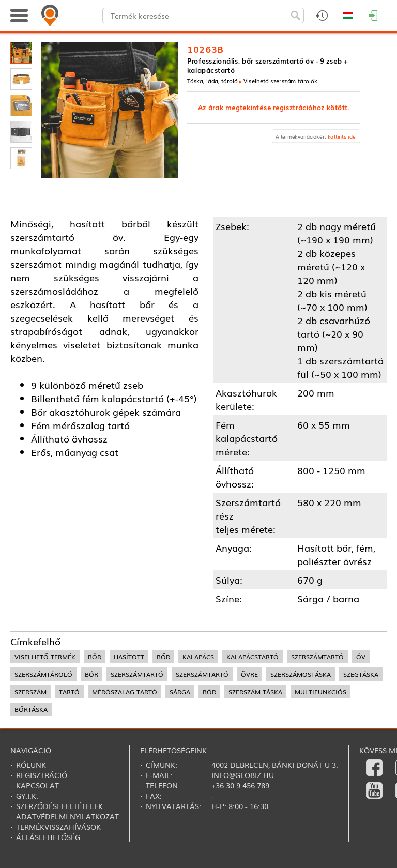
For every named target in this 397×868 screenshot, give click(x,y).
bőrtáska (31, 709)
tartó (69, 692)
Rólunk (31, 765)
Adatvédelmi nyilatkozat (67, 816)
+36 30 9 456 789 (240, 785)
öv (361, 657)
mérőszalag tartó (125, 692)
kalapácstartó (253, 657)
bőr (95, 657)
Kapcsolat (37, 785)
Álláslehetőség (48, 837)
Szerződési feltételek (59, 806)
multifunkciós (320, 692)
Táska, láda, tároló (212, 81)
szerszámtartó (317, 657)
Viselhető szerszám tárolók (280, 81)
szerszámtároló (43, 674)
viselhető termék (45, 657)
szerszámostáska (301, 674)
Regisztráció (42, 775)
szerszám (30, 692)
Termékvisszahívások (58, 827)
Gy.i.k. (27, 796)
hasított (129, 657)
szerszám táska (255, 692)
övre (249, 674)
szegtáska (361, 674)
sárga (180, 692)
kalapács (198, 657)
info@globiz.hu (243, 775)
